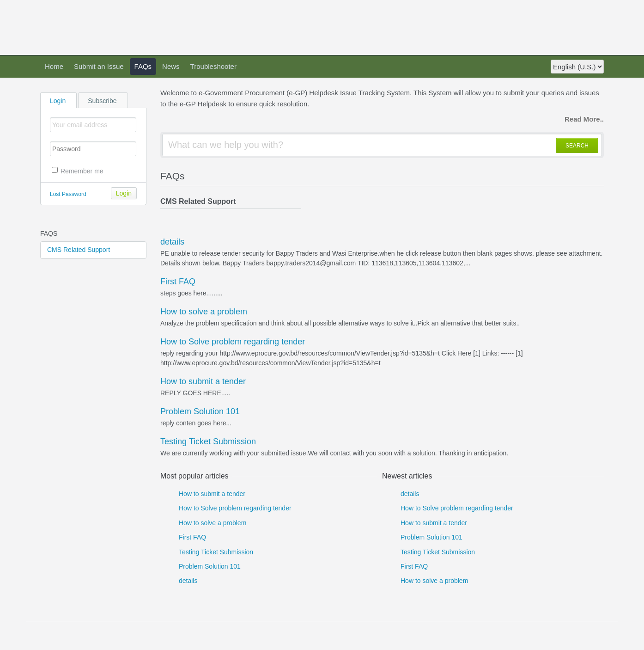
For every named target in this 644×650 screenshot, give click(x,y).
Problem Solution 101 (200, 411)
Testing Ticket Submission (208, 442)
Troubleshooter (213, 66)
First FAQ (178, 282)
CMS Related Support (79, 250)
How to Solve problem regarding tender (233, 342)
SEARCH (577, 146)
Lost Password (68, 194)
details (172, 242)
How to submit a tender (203, 381)
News (171, 66)
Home (54, 66)
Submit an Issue (99, 66)
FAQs (143, 66)
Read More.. (584, 119)
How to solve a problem (204, 312)
